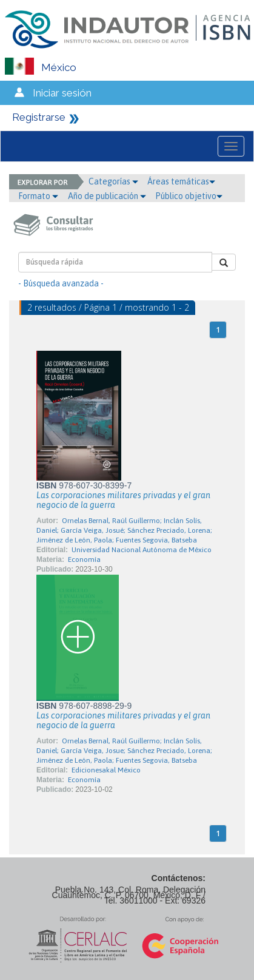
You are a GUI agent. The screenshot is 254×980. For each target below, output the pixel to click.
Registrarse (39, 117)
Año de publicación (107, 196)
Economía (84, 559)
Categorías (113, 181)
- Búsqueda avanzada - (61, 283)
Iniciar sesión (62, 93)
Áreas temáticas (181, 181)
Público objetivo (189, 196)
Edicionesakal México (106, 770)
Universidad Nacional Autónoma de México (142, 550)
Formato (38, 196)
